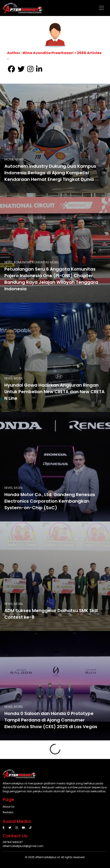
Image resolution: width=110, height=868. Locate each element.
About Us (9, 807)
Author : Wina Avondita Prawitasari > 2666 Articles (54, 53)
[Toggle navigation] (101, 8)
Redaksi (8, 812)
